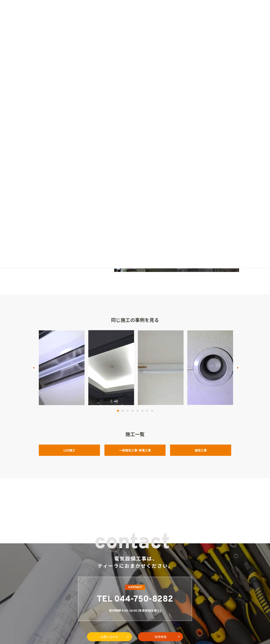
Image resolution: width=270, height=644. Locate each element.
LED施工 (69, 450)
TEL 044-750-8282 (135, 599)
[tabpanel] (62, 368)
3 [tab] (128, 411)
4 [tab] (133, 411)
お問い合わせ (109, 637)
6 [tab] (142, 411)
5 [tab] (137, 411)
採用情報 (160, 637)
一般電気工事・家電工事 (135, 450)
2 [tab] (123, 411)
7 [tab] (147, 411)
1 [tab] (118, 411)
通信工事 (201, 450)
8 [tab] (152, 411)
